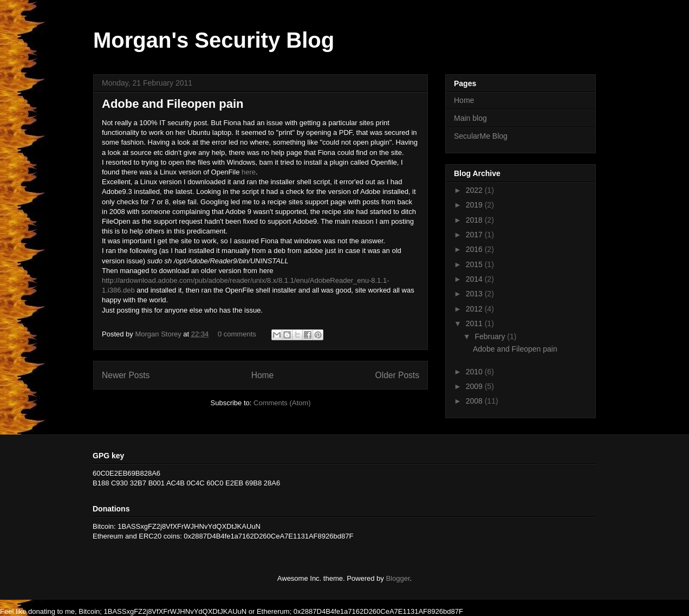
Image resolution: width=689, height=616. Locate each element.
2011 (475, 323)
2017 (475, 235)
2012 (475, 309)
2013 (475, 294)
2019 (475, 205)
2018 (475, 220)
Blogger (398, 578)
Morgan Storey (159, 334)
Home (263, 375)
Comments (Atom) (282, 403)
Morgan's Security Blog (214, 40)
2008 (475, 401)
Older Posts (397, 375)
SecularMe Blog (481, 136)
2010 (475, 372)
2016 (475, 249)
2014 (475, 279)
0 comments (237, 334)
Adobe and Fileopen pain (173, 104)
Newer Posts (126, 375)
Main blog (470, 118)
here (249, 172)
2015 (475, 264)
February (491, 336)
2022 (475, 190)
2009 (475, 386)
